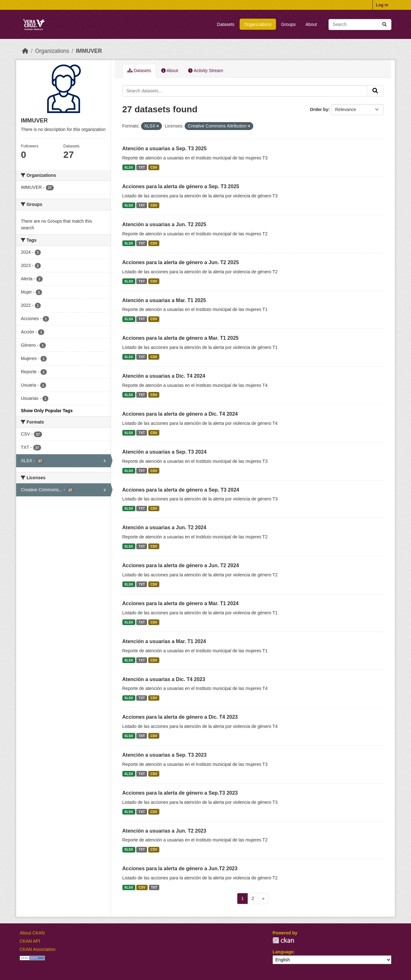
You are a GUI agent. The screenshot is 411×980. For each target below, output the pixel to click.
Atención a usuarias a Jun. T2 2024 (164, 527)
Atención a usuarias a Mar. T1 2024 (164, 641)
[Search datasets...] (360, 25)
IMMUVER (89, 51)
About (311, 24)
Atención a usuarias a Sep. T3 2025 (165, 149)
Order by (319, 109)
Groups (288, 24)
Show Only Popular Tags (47, 411)
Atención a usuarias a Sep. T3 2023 (165, 755)
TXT (142, 167)
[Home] (25, 51)
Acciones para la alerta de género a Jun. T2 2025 (181, 262)
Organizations (258, 24)
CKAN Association (38, 949)
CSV (154, 167)
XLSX (129, 167)
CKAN (283, 940)
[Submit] (384, 25)
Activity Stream (205, 71)
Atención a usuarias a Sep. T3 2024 (165, 452)
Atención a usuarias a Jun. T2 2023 (164, 831)
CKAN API (30, 941)
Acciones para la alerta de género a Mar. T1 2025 (181, 338)
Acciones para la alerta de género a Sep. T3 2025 (181, 186)
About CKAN (32, 933)
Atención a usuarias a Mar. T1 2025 (164, 300)
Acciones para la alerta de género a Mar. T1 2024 (181, 603)
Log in (382, 5)
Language (283, 952)
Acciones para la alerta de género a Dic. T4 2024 (180, 414)
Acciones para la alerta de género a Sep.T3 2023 (180, 793)
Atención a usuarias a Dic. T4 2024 (164, 376)
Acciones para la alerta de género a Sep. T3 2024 (181, 490)
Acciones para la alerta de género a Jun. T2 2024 (181, 565)
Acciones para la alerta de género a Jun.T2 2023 (180, 868)
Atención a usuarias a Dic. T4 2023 (164, 679)
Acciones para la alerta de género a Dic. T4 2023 (180, 717)
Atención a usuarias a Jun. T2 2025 (164, 224)
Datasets (226, 24)
